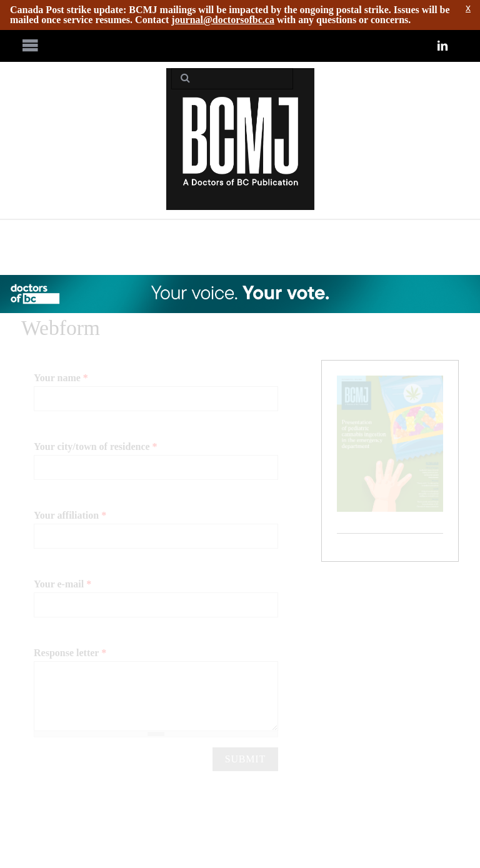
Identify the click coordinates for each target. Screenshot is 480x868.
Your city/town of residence (96, 446)
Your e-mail (62, 584)
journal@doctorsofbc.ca (223, 20)
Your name (61, 378)
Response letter (70, 653)
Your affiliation (70, 515)
